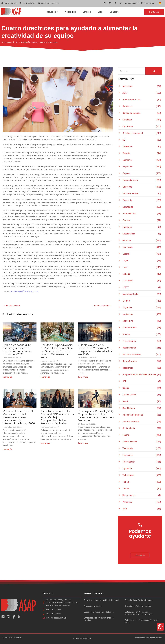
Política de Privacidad (82, 639)
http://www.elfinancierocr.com (24, 291)
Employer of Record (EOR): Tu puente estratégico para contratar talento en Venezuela (96, 416)
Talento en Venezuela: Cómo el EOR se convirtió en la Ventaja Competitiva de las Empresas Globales (57, 417)
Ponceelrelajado (156, 638)
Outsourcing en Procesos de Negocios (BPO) (142, 621)
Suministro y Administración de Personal (101, 600)
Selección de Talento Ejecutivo (138, 606)
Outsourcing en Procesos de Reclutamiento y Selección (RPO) (139, 613)
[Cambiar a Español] (160, 3)
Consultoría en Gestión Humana (139, 600)
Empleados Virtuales (93, 606)
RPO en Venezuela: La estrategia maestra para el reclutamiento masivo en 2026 (18, 350)
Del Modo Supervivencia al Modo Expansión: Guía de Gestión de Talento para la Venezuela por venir (57, 351)
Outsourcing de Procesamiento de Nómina (99, 619)
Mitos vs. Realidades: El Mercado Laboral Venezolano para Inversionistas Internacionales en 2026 (19, 417)
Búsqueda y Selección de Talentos (99, 612)
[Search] (132, 71)
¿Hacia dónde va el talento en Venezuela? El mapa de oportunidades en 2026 (95, 350)
